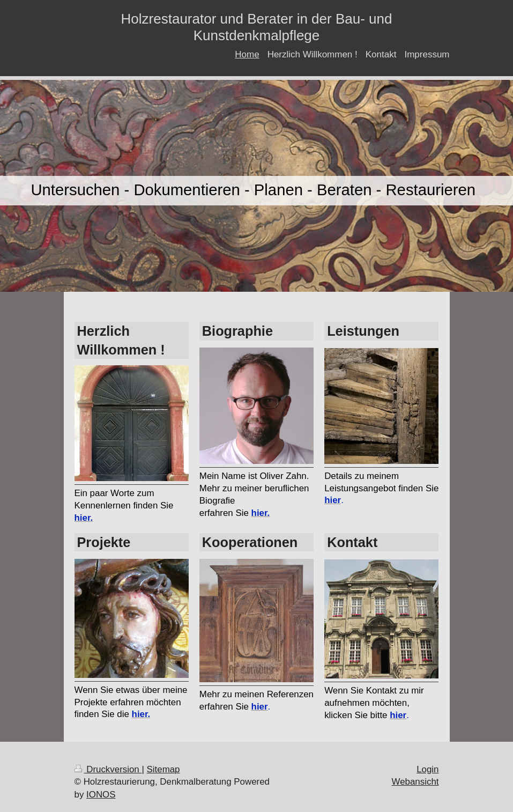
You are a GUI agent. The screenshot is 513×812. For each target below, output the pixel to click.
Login (427, 769)
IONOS (101, 795)
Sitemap (163, 769)
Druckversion (108, 769)
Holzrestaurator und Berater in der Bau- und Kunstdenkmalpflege (257, 27)
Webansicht (415, 782)
